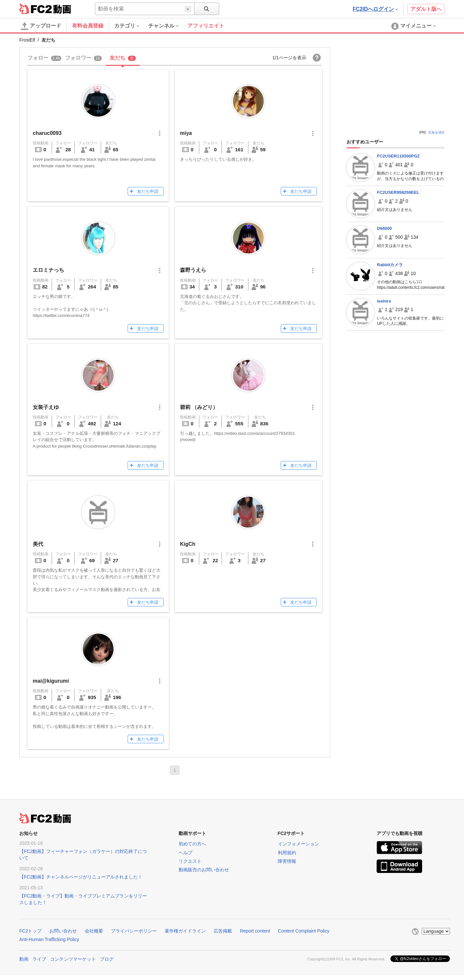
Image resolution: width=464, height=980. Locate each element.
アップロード (41, 26)
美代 (38, 544)
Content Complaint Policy (303, 931)
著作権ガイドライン (185, 931)
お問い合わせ (63, 931)
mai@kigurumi (51, 681)
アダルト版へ (426, 9)
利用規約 (287, 853)
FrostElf (27, 40)
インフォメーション (298, 844)
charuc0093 (47, 133)
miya (186, 133)
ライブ (39, 959)
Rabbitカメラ (390, 265)
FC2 (36, 9)
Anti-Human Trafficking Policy (49, 939)
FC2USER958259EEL (398, 192)
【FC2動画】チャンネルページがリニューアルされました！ (81, 877)
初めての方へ (192, 844)
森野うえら (193, 270)
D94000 (384, 228)
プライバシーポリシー (134, 931)
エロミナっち (48, 270)
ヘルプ (186, 853)
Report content (255, 931)
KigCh (188, 544)
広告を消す (437, 132)
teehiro (384, 301)
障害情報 (287, 861)
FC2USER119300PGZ (398, 156)
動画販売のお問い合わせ (204, 870)
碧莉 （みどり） (199, 407)
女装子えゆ (46, 407)
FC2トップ (30, 931)
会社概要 (94, 931)
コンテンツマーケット (73, 959)
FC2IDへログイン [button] (375, 9)
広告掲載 (223, 931)
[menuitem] (131, 26)
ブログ (107, 959)
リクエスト (190, 861)
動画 (24, 959)
